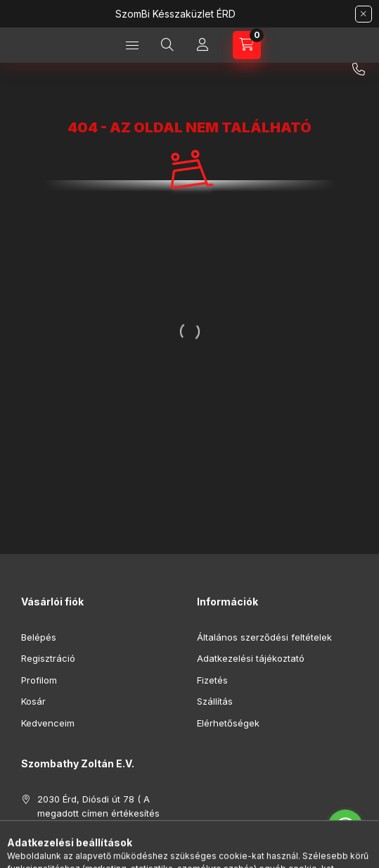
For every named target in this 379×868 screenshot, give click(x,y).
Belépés (39, 637)
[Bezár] (364, 14)
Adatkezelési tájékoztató (251, 658)
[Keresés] (167, 45)
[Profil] (203, 45)
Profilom (39, 680)
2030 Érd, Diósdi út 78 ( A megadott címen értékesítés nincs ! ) (98, 813)
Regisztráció (48, 658)
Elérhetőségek (228, 723)
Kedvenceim (48, 723)
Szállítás (215, 701)
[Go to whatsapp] (345, 827)
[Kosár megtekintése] (247, 45)
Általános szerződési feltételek (264, 637)
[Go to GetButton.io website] (345, 854)
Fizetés (212, 680)
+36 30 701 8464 (359, 70)
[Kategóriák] (132, 45)
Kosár (33, 701)
